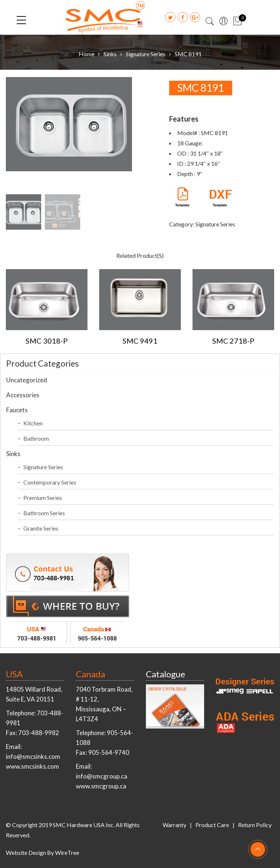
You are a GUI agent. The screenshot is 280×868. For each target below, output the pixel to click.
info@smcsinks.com (33, 756)
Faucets (17, 410)
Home (87, 54)
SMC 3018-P (47, 341)
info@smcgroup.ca (102, 776)
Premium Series (43, 498)
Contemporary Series (50, 482)
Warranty (174, 825)
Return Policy (255, 825)
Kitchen (33, 423)
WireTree (67, 852)
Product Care (212, 825)
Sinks (110, 54)
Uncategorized (27, 380)
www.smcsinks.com (32, 766)
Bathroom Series (44, 513)
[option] (82, 126)
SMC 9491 (140, 341)
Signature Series (146, 54)
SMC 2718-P (233, 341)
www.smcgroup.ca (101, 786)
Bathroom (36, 438)
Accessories (23, 395)
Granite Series (41, 528)
